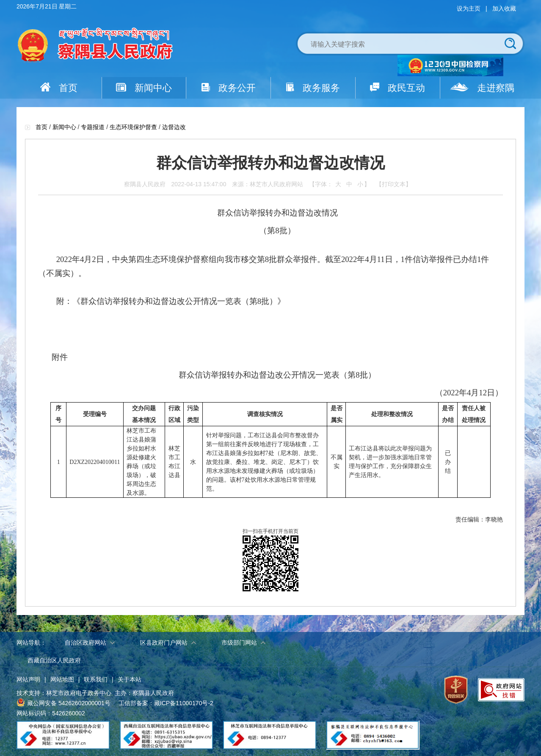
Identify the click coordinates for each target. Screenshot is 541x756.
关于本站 (130, 679)
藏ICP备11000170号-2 (184, 703)
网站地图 (62, 679)
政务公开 (229, 88)
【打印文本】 (394, 184)
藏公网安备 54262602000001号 (63, 702)
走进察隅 (482, 88)
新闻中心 (144, 88)
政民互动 (397, 88)
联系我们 (96, 679)
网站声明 (28, 679)
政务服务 (313, 88)
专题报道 (93, 127)
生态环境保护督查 (133, 127)
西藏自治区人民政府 (54, 660)
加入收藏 (504, 8)
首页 (59, 88)
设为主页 (469, 8)
